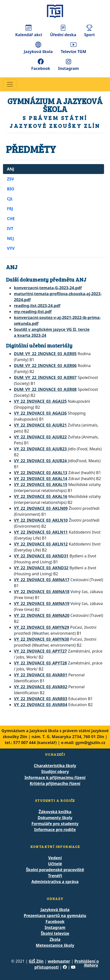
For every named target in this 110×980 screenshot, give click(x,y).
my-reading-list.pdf (33, 312)
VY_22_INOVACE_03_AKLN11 (41, 532)
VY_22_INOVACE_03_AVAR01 (41, 675)
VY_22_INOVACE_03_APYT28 (40, 663)
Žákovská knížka (55, 812)
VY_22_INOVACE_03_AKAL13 (41, 473)
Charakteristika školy (55, 766)
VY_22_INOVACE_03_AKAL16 (41, 496)
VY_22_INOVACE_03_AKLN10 (41, 520)
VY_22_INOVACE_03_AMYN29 (41, 627)
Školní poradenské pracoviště (55, 870)
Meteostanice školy (55, 945)
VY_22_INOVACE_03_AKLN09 (41, 508)
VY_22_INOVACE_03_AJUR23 (40, 449)
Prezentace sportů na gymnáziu (55, 916)
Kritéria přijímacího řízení (55, 783)
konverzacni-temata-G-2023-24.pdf (48, 288)
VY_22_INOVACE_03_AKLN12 (41, 544)
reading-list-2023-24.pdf (37, 306)
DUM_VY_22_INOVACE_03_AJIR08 (45, 389)
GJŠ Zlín (36, 961)
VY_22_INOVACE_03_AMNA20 (42, 615)
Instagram (68, 65)
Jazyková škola (38, 48)
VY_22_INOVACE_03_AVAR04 (41, 705)
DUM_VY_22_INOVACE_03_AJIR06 (45, 366)
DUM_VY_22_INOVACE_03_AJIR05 (45, 354)
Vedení (55, 858)
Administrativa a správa (55, 882)
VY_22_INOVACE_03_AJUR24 (40, 461)
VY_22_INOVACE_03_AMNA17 (42, 580)
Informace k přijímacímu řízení (55, 778)
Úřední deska (63, 31)
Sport (90, 31)
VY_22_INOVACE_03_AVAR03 (41, 699)
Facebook (41, 65)
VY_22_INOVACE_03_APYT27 (40, 651)
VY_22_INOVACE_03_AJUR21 (40, 425)
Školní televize (55, 933)
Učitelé (55, 864)
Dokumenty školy (55, 818)
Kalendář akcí (29, 31)
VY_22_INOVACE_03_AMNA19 (42, 604)
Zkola (55, 939)
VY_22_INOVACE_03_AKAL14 (41, 479)
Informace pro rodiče (55, 830)
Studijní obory (55, 772)
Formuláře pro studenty (55, 824)
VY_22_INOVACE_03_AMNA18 (42, 592)
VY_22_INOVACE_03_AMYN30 (41, 639)
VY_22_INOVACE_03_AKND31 (41, 556)
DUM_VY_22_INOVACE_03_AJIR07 (45, 377)
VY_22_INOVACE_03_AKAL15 (41, 485)
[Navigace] (10, 84)
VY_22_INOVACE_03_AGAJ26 (40, 413)
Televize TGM (73, 48)
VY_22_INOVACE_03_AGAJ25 (40, 401)
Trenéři (55, 876)
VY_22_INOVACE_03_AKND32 (41, 568)
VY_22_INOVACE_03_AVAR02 (41, 687)
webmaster (59, 961)
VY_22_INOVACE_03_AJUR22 (40, 437)
